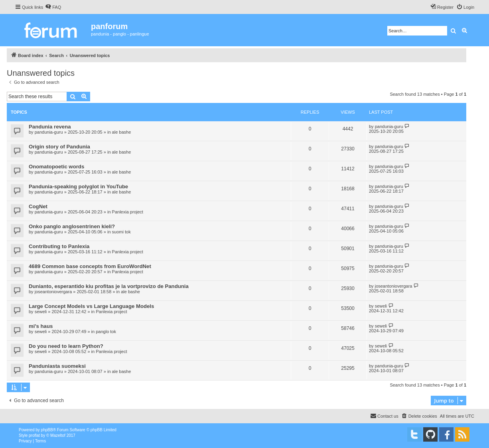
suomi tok (121, 232)
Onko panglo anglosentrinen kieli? (72, 226)
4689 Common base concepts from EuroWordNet (90, 266)
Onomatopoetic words (56, 167)
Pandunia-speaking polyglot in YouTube (78, 187)
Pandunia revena (50, 127)
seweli (41, 312)
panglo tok (106, 332)
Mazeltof (58, 435)
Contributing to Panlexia (59, 246)
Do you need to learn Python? (66, 346)
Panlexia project (128, 212)
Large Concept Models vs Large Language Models (91, 306)
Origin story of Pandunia (59, 147)
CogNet (38, 206)
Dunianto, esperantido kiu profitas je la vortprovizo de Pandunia (109, 286)
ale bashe (122, 132)
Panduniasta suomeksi (57, 366)
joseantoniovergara (53, 292)
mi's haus (41, 326)
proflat (34, 435)
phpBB (47, 430)
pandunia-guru (49, 132)
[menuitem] (53, 7)
